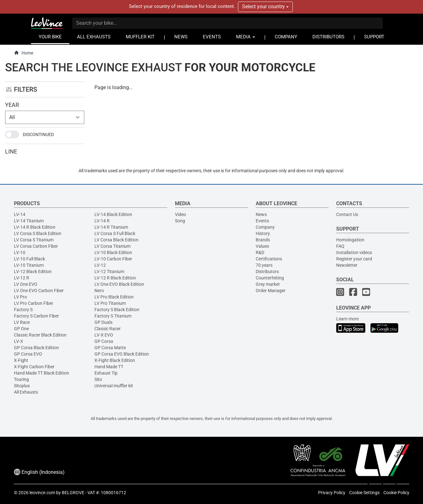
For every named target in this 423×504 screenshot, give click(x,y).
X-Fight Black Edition (115, 360)
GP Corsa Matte (110, 348)
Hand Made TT (109, 367)
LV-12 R (22, 278)
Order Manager (271, 291)
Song (180, 221)
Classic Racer (108, 329)
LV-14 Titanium (29, 221)
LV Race (22, 322)
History (263, 233)
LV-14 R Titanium (111, 227)
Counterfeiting (270, 278)
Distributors (267, 272)
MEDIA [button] (246, 37)
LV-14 (20, 214)
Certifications (269, 259)
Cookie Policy (396, 493)
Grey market (268, 284)
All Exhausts (26, 392)
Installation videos (354, 252)
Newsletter (347, 265)
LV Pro (20, 297)
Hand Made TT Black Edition (42, 373)
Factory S (23, 310)
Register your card (354, 259)
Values (262, 246)
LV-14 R (102, 221)
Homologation (350, 240)
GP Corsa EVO (28, 354)
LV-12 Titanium (109, 272)
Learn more (347, 319)
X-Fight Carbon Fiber (34, 367)
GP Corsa (104, 341)
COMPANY (286, 37)
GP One (21, 329)
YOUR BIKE (50, 37)
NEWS (181, 37)
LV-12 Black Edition (33, 272)
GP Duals (103, 322)
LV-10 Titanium (29, 265)
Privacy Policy (332, 493)
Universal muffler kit (114, 386)
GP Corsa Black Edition (36, 348)
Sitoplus (22, 386)
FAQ (340, 246)
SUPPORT (374, 37)
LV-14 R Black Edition (35, 227)
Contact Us (347, 214)
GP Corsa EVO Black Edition (122, 354)
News (261, 214)
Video (180, 214)
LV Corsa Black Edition (116, 240)
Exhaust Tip (106, 373)
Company (265, 227)
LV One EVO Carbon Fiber (39, 291)
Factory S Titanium (113, 316)
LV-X (19, 341)
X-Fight (21, 360)
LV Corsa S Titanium (34, 240)
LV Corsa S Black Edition (38, 233)
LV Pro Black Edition (114, 297)
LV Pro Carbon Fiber (34, 303)
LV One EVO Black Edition (119, 284)
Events (262, 221)
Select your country (265, 7)
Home (24, 53)
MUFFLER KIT (140, 37)
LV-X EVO (104, 335)
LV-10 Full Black (29, 259)
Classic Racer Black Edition (40, 335)
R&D (260, 252)
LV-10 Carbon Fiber (113, 259)
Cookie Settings (364, 493)
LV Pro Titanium (110, 303)
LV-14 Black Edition (113, 214)
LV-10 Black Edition (113, 252)
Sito (98, 379)
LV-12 (100, 265)
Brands (263, 240)
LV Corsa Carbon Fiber (36, 246)
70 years (264, 265)
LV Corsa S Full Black (115, 233)
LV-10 (20, 252)
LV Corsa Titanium (112, 246)
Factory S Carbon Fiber (36, 316)
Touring (21, 379)
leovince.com (42, 493)
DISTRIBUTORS (328, 37)
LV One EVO (26, 284)
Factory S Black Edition (117, 310)
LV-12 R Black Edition (115, 278)
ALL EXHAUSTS (94, 37)
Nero (99, 291)
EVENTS (212, 37)
